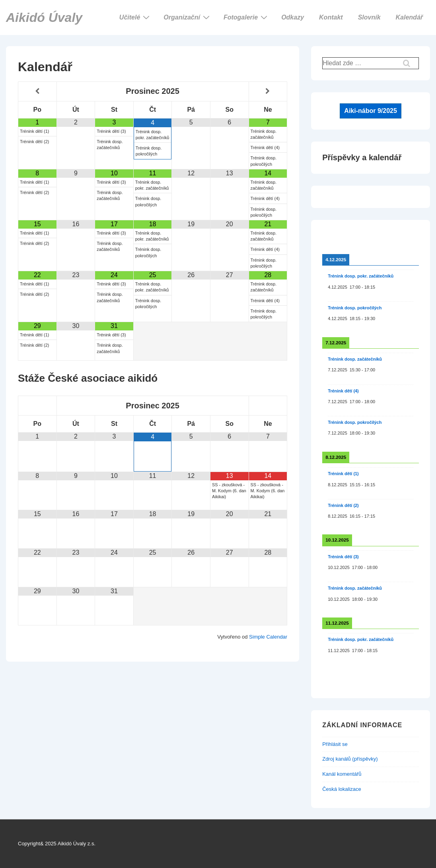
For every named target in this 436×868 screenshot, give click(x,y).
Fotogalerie (246, 17)
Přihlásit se (335, 744)
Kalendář (409, 17)
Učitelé (135, 17)
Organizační (188, 17)
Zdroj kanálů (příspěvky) (350, 759)
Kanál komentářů (342, 774)
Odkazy (293, 17)
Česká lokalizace (342, 789)
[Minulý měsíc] (37, 91)
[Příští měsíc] (268, 91)
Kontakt (331, 17)
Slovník (369, 17)
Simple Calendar (268, 637)
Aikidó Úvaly (44, 17)
